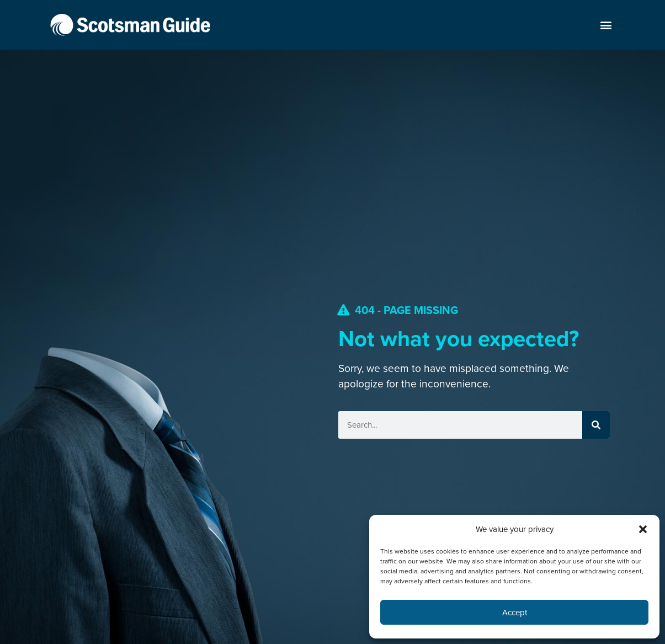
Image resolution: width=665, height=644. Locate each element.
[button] (643, 529)
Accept (515, 613)
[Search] (596, 425)
